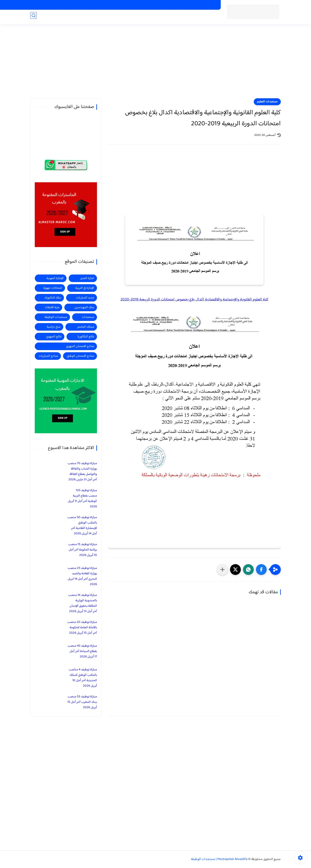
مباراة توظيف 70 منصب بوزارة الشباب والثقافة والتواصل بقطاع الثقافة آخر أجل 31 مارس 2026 (82, 471)
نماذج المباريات (48, 356)
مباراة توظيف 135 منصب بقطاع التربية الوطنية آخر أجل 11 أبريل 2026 (82, 498)
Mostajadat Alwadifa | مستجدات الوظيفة (219, 859)
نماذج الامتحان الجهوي (80, 346)
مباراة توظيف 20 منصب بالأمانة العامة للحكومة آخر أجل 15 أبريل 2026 (82, 628)
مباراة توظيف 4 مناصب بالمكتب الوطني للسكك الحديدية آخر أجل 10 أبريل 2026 (83, 678)
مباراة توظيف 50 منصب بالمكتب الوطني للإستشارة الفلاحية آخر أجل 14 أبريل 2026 (82, 525)
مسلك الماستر (86, 327)
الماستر (69, 18)
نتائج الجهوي (54, 337)
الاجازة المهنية (105, 18)
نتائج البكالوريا (86, 337)
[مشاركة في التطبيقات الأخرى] (222, 570)
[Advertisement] (155, 65)
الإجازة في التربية (85, 288)
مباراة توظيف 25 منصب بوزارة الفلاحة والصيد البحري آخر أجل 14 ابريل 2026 (82, 576)
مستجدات (144, 18)
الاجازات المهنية (179, 5)
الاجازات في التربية (154, 5)
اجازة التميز (85, 18)
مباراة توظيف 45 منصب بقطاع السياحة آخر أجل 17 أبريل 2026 (82, 651)
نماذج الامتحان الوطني (80, 356)
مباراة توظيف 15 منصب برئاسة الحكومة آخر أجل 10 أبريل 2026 (83, 550)
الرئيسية (211, 18)
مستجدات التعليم (267, 102)
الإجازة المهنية (55, 278)
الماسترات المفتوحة (204, 5)
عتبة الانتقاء (52, 307)
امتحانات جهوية (53, 288)
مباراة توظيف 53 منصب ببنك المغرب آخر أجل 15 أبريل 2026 (82, 702)
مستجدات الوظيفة (190, 18)
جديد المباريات (164, 18)
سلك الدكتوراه (53, 298)
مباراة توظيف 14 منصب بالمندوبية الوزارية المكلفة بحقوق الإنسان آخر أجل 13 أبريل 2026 (83, 603)
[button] (261, 570)
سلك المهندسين (84, 307)
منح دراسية (132, 5)
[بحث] (33, 18)
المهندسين (53, 18)
